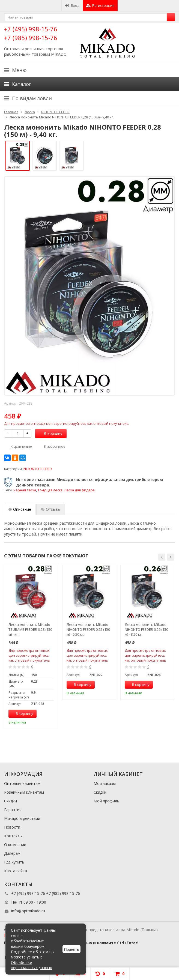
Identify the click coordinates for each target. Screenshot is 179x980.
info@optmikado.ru (28, 911)
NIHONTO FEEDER (38, 469)
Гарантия (13, 810)
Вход (72, 5)
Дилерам (12, 853)
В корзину (50, 433)
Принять (72, 949)
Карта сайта (16, 871)
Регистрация (100, 5)
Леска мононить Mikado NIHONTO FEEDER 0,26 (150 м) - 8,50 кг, (146, 629)
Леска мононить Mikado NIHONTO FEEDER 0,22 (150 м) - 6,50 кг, (88, 629)
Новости (12, 827)
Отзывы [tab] (51, 509)
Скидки (11, 801)
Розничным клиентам (24, 792)
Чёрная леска (25, 490)
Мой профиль (106, 801)
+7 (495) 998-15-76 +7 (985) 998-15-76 (31, 33)
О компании (15, 845)
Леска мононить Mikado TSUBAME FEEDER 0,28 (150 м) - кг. (30, 629)
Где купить (14, 862)
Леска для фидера (79, 490)
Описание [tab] (20, 509)
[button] (162, 557)
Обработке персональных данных (31, 965)
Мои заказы (105, 783)
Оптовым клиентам (22, 783)
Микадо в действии (22, 818)
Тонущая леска (50, 490)
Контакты (13, 836)
